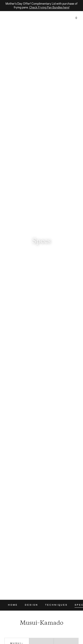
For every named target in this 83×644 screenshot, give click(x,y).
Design (31, 605)
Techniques (56, 605)
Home (13, 605)
